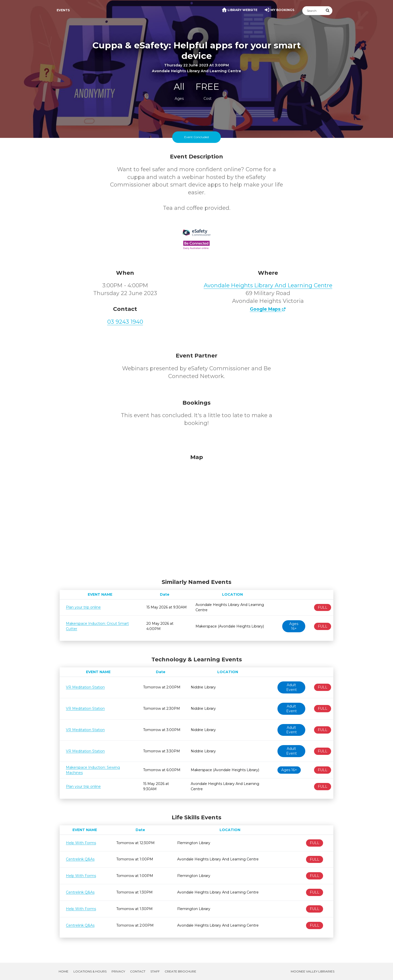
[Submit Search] (328, 11)
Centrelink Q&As (80, 859)
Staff (155, 971)
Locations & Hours (90, 971)
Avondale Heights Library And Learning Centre (268, 285)
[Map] (197, 515)
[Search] (313, 11)
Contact (138, 971)
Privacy (118, 971)
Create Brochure (180, 971)
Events (63, 10)
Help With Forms (81, 843)
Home (64, 971)
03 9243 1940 (125, 322)
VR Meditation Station (85, 687)
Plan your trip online (83, 607)
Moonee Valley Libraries (313, 971)
